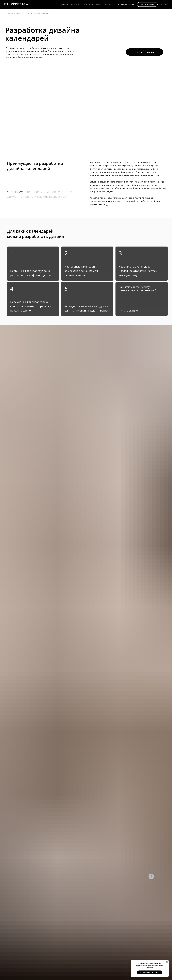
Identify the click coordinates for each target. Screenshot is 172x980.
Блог (98, 4)
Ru (166, 4)
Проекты (64, 4)
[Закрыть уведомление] (167, 962)
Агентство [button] (87, 4)
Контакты (108, 4)
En (162, 4)
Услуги (19, 13)
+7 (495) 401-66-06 (126, 4)
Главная (10, 13)
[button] (147, 4)
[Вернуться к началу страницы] (151, 876)
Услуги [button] (74, 4)
